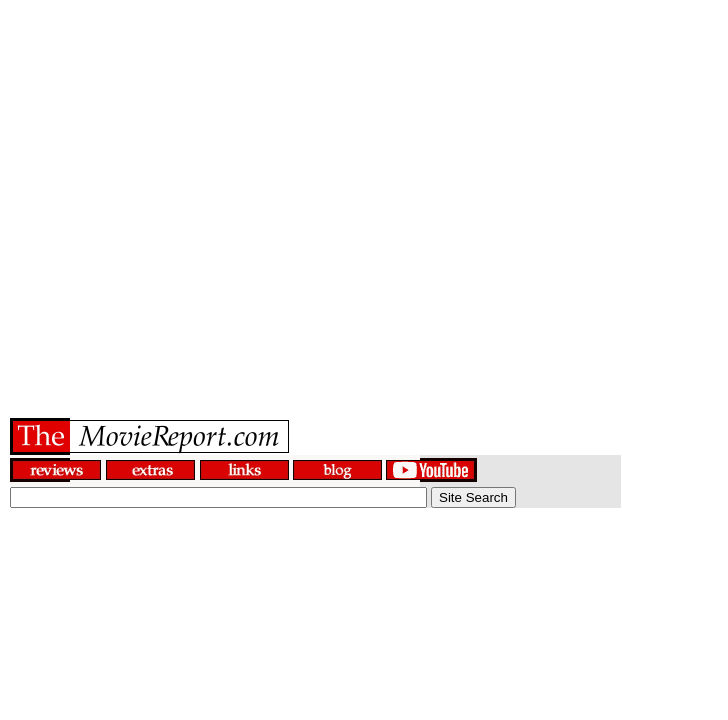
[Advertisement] (364, 187)
